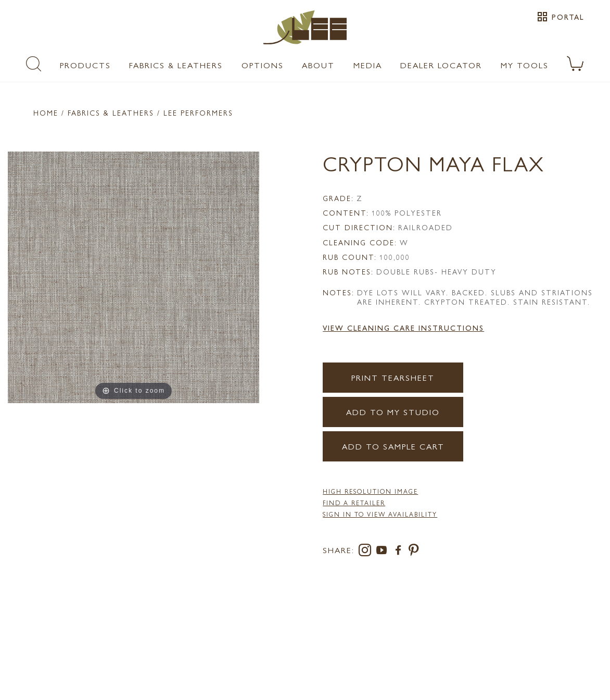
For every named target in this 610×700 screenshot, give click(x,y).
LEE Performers (198, 113)
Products (85, 65)
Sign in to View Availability (380, 514)
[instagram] (367, 552)
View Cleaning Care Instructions (403, 328)
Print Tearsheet (393, 377)
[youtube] (384, 552)
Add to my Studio (393, 412)
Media (368, 65)
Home (46, 113)
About (318, 65)
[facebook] (400, 552)
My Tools (525, 65)
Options (263, 65)
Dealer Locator (441, 65)
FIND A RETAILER (354, 503)
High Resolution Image (370, 491)
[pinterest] (414, 552)
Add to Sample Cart (393, 446)
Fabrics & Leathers (176, 65)
